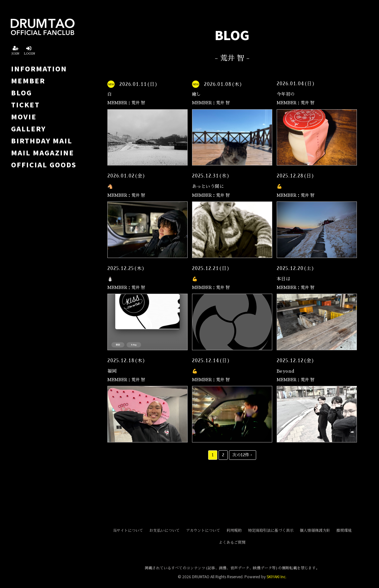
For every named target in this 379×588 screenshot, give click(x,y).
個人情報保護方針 (315, 531)
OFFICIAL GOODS (44, 165)
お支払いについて (165, 531)
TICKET (25, 105)
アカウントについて (203, 531)
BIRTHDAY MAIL (42, 141)
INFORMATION (39, 69)
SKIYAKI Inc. (277, 576)
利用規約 (234, 531)
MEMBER (28, 81)
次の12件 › (243, 455)
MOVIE (24, 117)
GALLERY (28, 129)
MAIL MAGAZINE (43, 153)
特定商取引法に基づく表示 (271, 531)
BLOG (21, 93)
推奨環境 (344, 531)
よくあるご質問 (232, 543)
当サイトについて (128, 531)
